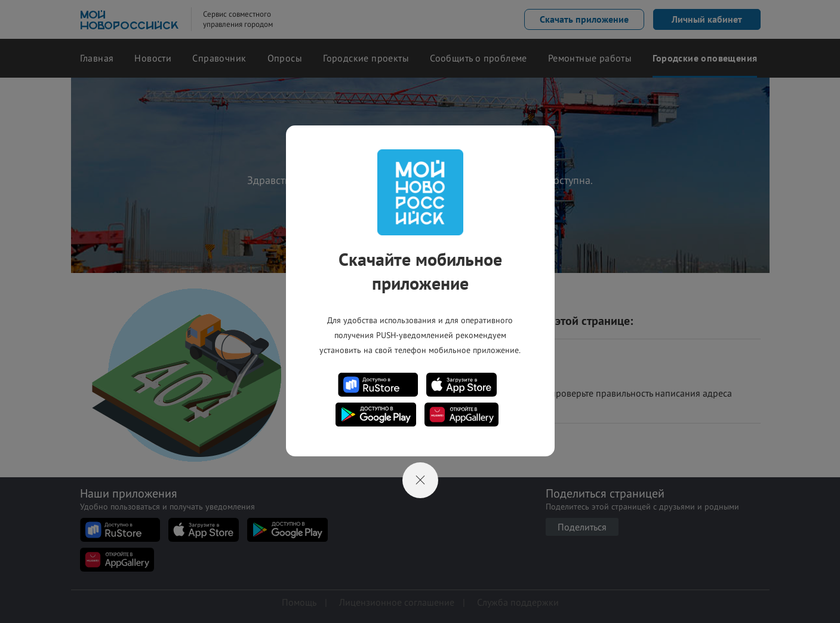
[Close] (420, 480)
